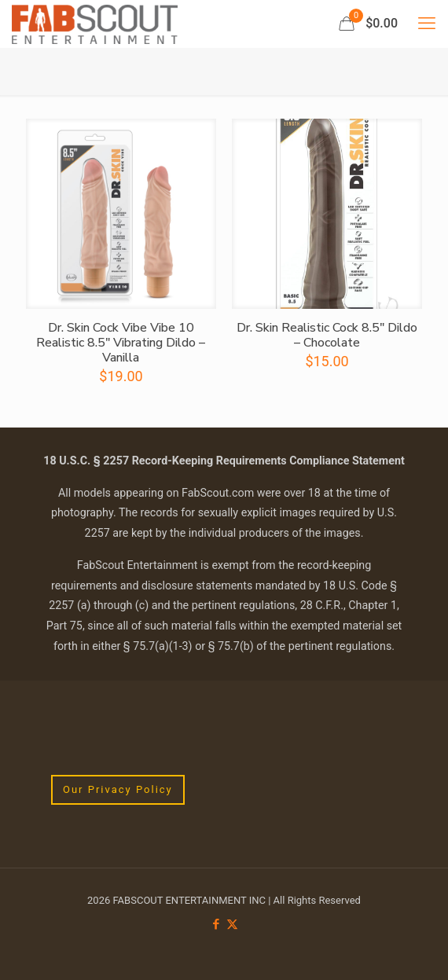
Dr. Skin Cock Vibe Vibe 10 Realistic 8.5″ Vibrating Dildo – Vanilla (121, 343)
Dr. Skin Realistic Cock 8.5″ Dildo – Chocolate (327, 335)
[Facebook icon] (216, 924)
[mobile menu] (427, 24)
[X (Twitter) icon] (232, 924)
